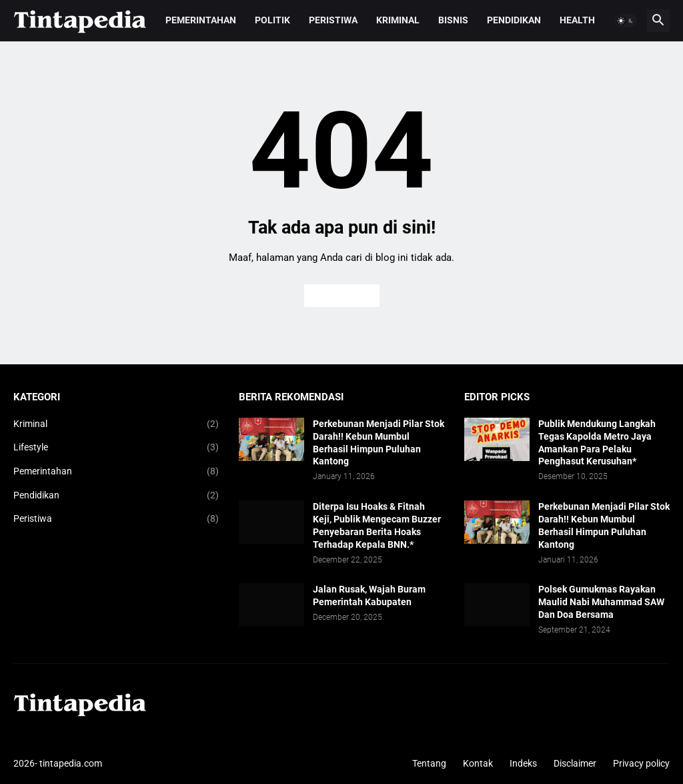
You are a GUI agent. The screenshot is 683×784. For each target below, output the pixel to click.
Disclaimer (575, 763)
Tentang (429, 763)
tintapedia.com (71, 763)
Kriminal (398, 20)
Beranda (342, 296)
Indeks (523, 763)
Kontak (478, 763)
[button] (626, 21)
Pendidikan (514, 20)
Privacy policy (641, 763)
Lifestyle (116, 448)
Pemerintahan (201, 20)
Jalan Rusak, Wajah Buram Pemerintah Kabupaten (369, 596)
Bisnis (453, 20)
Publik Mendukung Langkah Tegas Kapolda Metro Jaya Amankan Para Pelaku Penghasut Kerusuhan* (597, 443)
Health (577, 20)
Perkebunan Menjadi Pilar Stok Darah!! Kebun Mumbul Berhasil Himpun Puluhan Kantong (379, 443)
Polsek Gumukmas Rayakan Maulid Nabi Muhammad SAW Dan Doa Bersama (601, 602)
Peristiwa (333, 20)
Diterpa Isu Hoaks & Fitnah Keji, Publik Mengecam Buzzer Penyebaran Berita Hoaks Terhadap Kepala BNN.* (377, 525)
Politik (272, 20)
